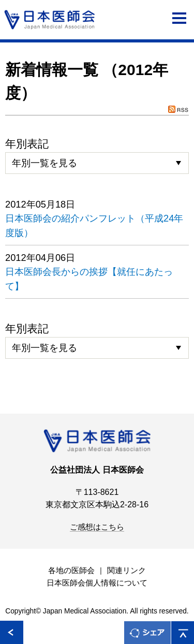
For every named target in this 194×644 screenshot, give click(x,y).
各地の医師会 (71, 570)
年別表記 (27, 144)
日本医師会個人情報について (97, 583)
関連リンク (126, 570)
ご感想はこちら (97, 527)
